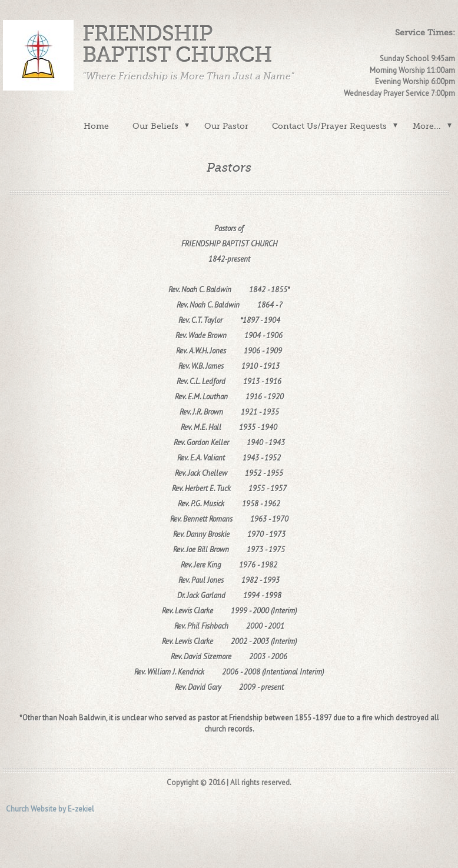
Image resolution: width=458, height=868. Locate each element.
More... (427, 126)
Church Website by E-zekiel (50, 809)
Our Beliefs (155, 126)
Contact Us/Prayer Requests (329, 126)
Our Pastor (226, 126)
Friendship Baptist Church (177, 44)
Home (96, 126)
